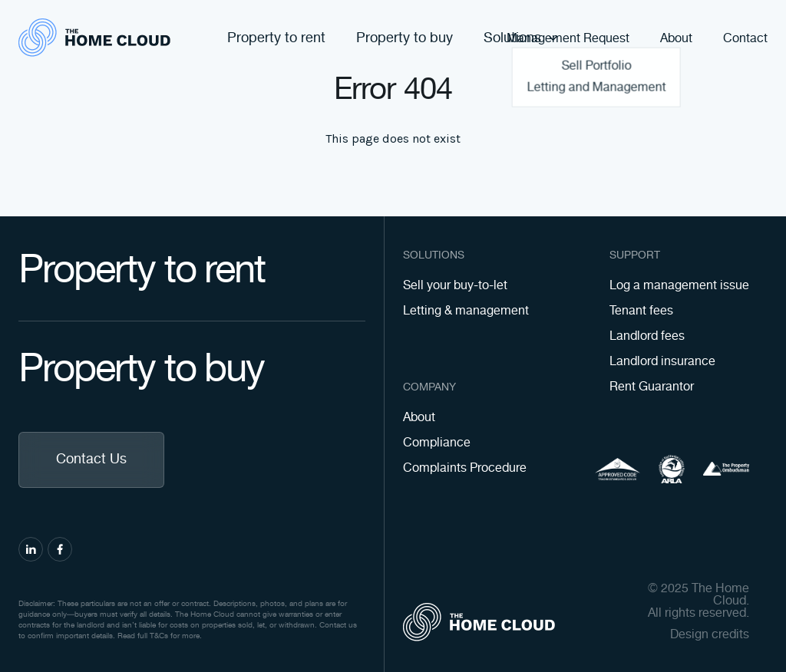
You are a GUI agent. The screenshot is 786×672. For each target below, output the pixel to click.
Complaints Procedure (465, 468)
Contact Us (91, 460)
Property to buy (405, 38)
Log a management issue (679, 286)
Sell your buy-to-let (455, 286)
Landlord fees (647, 336)
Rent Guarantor (652, 387)
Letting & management (466, 311)
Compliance (437, 443)
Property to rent (276, 38)
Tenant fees (641, 311)
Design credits (710, 635)
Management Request (568, 39)
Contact (745, 39)
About (676, 39)
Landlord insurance (662, 362)
